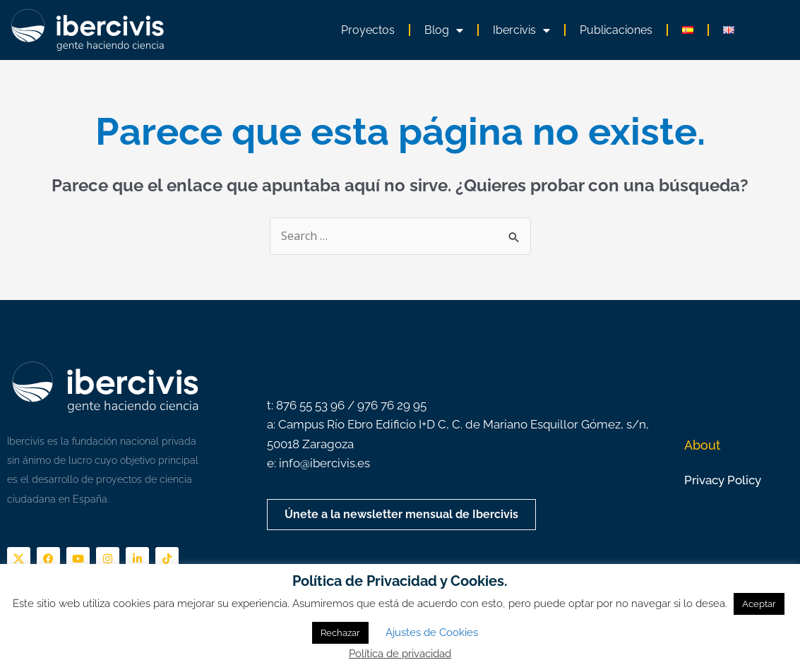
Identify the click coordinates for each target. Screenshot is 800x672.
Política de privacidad (400, 654)
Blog (444, 30)
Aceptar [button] (759, 604)
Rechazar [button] (340, 633)
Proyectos (368, 30)
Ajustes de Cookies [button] (432, 632)
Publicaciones (616, 30)
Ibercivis (521, 30)
